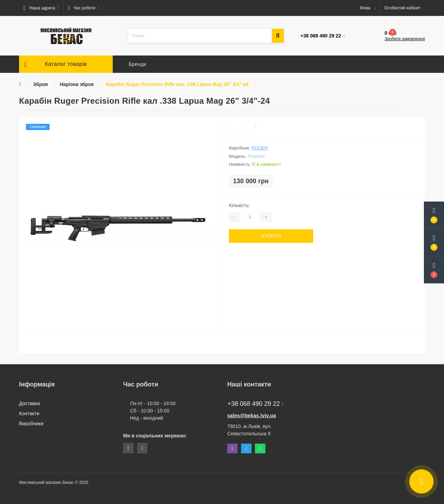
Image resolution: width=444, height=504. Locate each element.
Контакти (29, 413)
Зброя (40, 84)
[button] (41, 8)
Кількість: (240, 205)
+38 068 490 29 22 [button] (255, 404)
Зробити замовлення (405, 39)
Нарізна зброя (77, 84)
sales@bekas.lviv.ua (252, 416)
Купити (271, 236)
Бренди (137, 64)
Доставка (29, 403)
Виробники (31, 424)
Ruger (260, 148)
